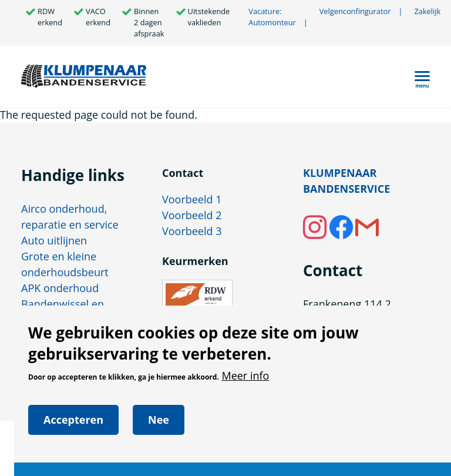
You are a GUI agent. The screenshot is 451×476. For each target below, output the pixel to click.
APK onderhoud (60, 288)
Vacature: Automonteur (272, 17)
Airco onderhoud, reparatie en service (70, 217)
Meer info (245, 384)
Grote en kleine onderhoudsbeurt (65, 264)
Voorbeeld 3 (192, 231)
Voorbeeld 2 (192, 215)
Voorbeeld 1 (192, 199)
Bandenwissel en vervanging (63, 312)
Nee (159, 428)
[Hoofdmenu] (422, 76)
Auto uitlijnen (54, 240)
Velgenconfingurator (361, 11)
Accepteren (73, 428)
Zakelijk (427, 11)
